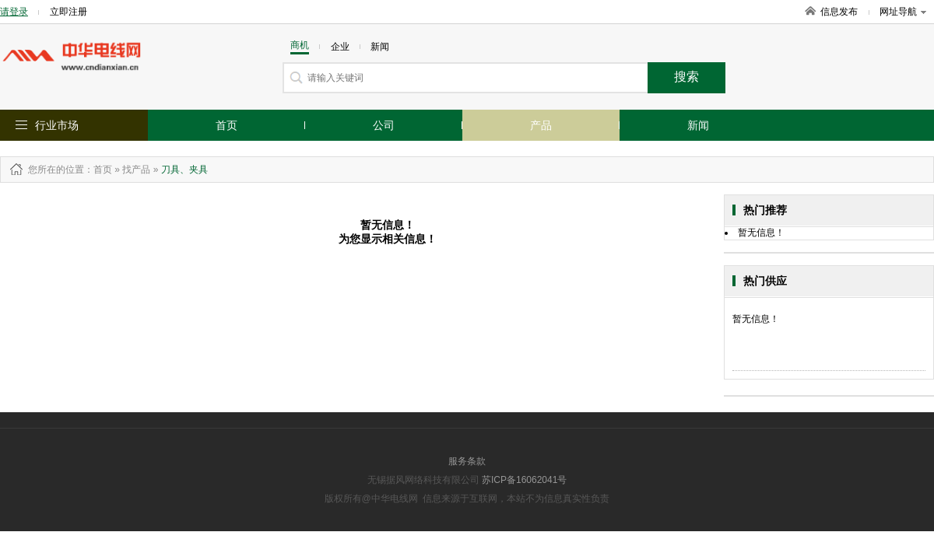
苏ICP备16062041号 (524, 480)
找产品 (136, 170)
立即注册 (68, 12)
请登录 (14, 12)
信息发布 (839, 12)
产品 (541, 125)
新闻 (698, 125)
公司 (384, 125)
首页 (226, 125)
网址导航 (903, 12)
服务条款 (467, 461)
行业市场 (57, 125)
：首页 (98, 170)
